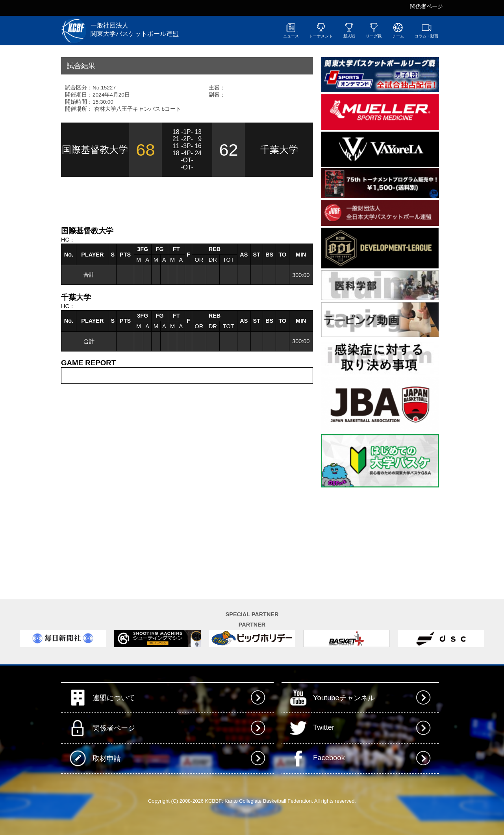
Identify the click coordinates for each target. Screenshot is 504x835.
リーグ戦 (374, 30)
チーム (398, 30)
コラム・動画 (426, 30)
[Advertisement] (153, 201)
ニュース (291, 30)
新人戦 (349, 30)
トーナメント (321, 30)
